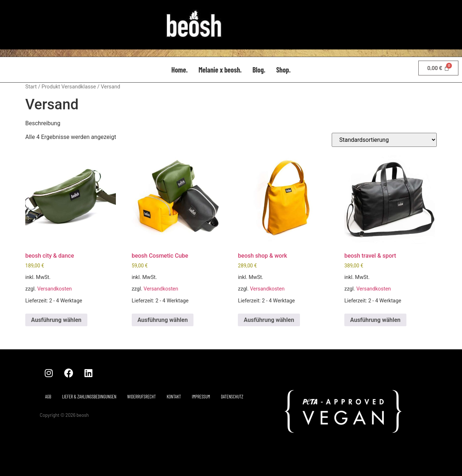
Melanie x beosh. (220, 70)
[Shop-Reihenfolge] (384, 140)
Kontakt (174, 397)
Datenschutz (232, 397)
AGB (48, 397)
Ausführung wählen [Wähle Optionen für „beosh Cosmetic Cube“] (163, 320)
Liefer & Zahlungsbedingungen (89, 397)
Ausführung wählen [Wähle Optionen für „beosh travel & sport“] (375, 320)
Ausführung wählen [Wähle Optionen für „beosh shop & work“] (269, 320)
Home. (180, 70)
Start (31, 87)
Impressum (201, 397)
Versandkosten (55, 289)
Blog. (259, 70)
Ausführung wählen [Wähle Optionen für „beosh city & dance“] (56, 320)
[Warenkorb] (438, 68)
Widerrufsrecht (141, 397)
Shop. (283, 70)
